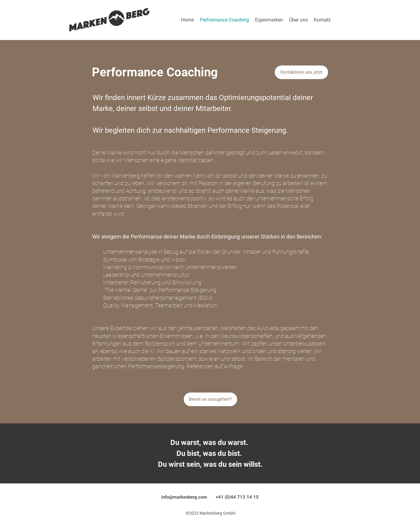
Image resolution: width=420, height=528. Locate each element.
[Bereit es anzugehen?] (210, 399)
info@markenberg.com (184, 497)
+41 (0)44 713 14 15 (237, 497)
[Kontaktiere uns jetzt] (301, 72)
